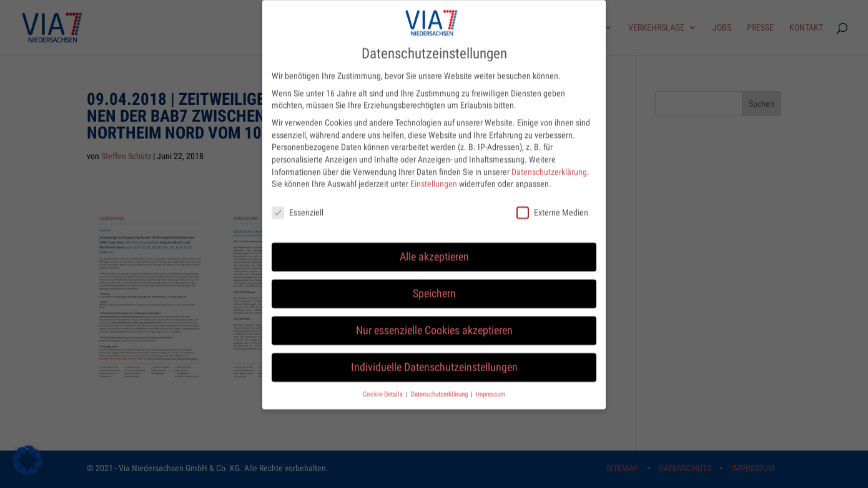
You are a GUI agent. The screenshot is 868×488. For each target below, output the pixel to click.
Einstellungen (434, 173)
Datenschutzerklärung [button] (440, 384)
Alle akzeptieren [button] (434, 246)
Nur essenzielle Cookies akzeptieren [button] (434, 320)
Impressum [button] (491, 384)
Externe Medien (552, 203)
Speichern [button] (434, 283)
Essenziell (298, 203)
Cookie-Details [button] (384, 384)
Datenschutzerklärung (549, 162)
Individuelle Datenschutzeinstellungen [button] (434, 357)
